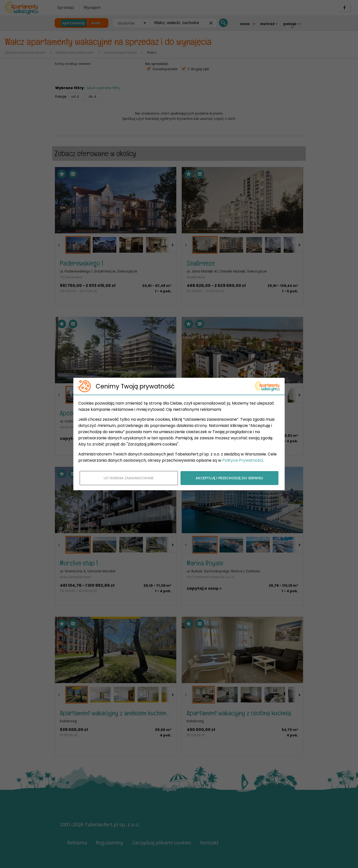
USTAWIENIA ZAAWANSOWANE (129, 478)
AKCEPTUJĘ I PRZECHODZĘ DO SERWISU (229, 478)
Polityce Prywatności (243, 460)
